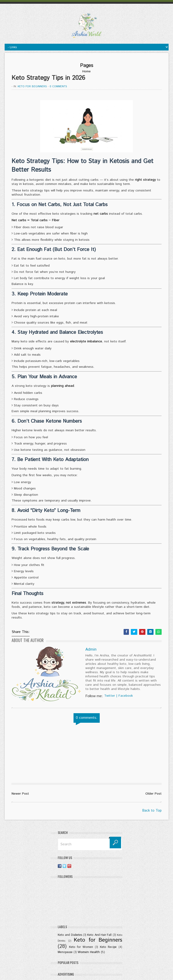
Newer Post (20, 794)
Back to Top (152, 811)
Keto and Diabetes (70, 935)
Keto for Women (81, 947)
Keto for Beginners (32, 87)
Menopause (65, 952)
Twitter (110, 696)
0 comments (58, 87)
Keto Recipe (108, 947)
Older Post (154, 794)
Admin (91, 649)
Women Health (89, 952)
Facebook (126, 696)
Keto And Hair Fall (99, 935)
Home (86, 71)
